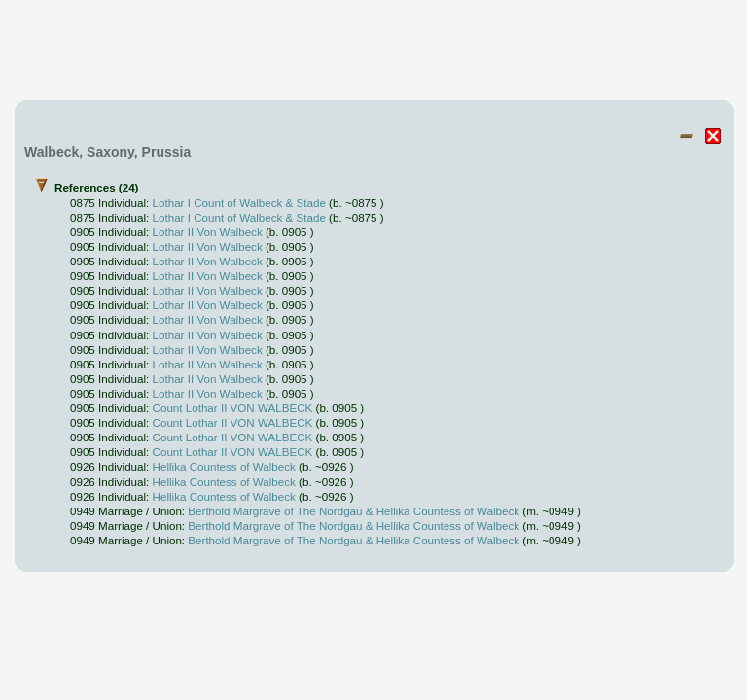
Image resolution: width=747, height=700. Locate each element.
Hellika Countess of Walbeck (224, 466)
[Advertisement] (374, 52)
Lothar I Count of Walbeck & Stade (239, 203)
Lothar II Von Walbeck (208, 232)
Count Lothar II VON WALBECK (233, 408)
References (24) (379, 364)
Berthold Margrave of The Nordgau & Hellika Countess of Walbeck (354, 511)
